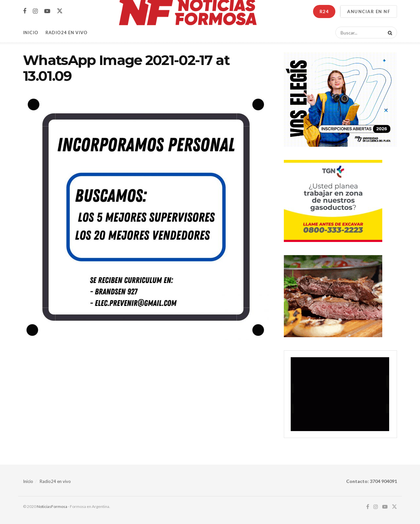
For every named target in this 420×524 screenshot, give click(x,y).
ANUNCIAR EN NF (369, 11)
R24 (324, 11)
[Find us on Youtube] (47, 11)
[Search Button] (389, 33)
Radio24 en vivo (55, 481)
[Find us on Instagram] (35, 11)
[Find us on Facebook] (25, 11)
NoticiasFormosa (52, 506)
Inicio (31, 33)
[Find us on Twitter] (60, 11)
